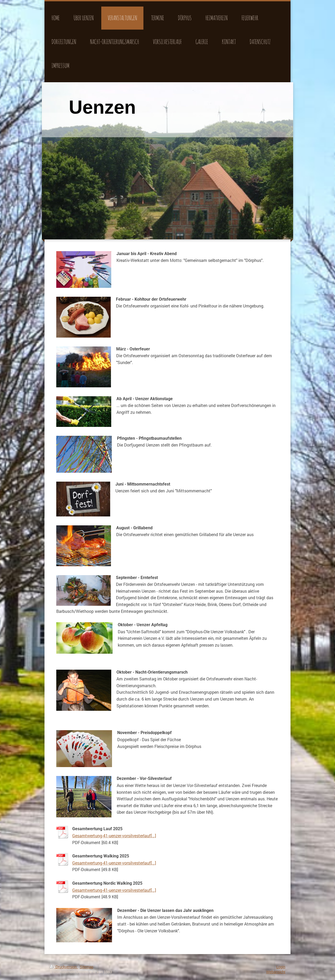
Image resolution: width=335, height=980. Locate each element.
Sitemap (86, 967)
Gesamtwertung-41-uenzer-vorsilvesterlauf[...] (114, 836)
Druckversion (64, 967)
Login (281, 967)
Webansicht (276, 972)
